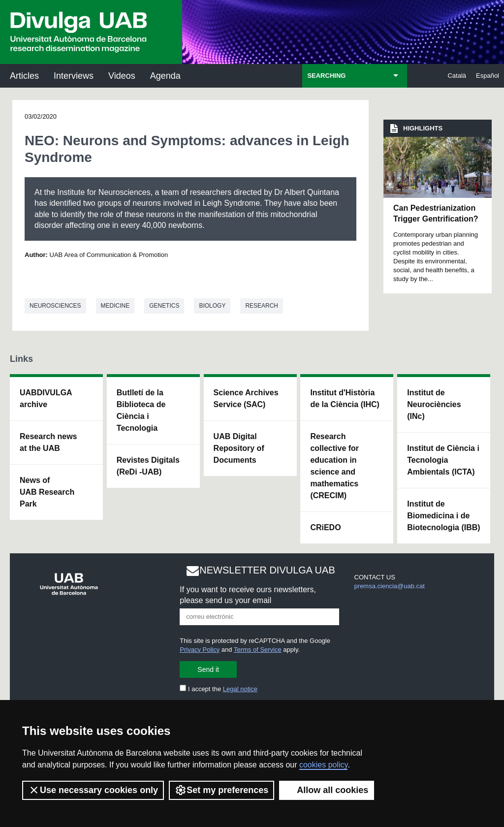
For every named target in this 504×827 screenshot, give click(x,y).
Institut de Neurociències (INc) (434, 404)
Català (457, 76)
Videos (122, 76)
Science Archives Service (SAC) (246, 398)
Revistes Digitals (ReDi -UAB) (148, 466)
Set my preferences (221, 790)
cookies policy (323, 765)
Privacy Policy (200, 650)
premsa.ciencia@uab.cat (390, 586)
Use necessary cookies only (93, 790)
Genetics (164, 306)
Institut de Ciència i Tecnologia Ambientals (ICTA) (443, 460)
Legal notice (240, 689)
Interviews (74, 76)
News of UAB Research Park (47, 492)
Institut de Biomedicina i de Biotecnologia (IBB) (443, 516)
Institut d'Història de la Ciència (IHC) (345, 398)
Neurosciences (55, 306)
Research (262, 306)
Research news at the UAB (48, 442)
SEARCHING (326, 76)
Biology (212, 306)
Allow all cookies (327, 790)
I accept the (219, 689)
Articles (24, 76)
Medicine (115, 306)
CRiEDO (325, 527)
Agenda (165, 76)
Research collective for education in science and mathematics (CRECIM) (334, 466)
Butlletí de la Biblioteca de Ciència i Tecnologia (141, 410)
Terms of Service (258, 650)
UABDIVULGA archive (46, 398)
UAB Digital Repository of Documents (239, 448)
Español (488, 76)
